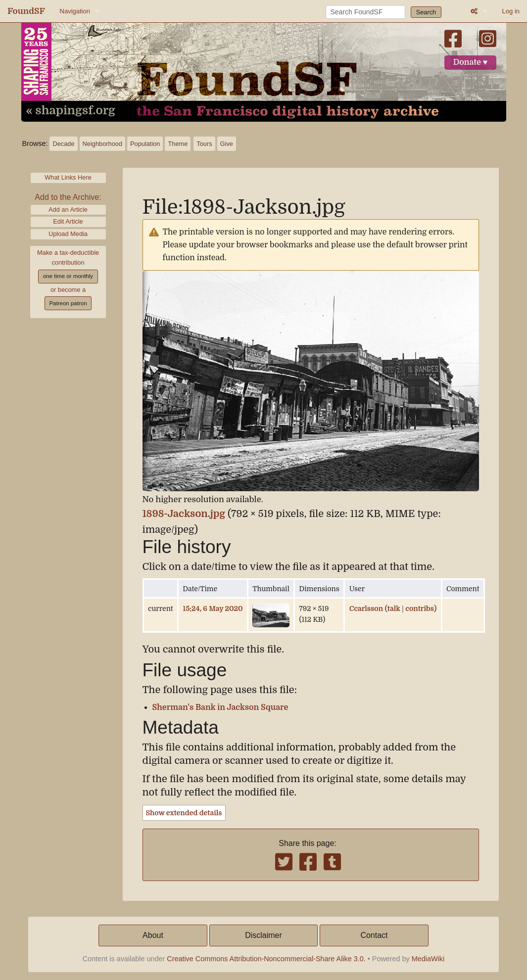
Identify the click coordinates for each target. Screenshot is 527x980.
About (153, 935)
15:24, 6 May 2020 (213, 608)
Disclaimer (263, 935)
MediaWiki (428, 959)
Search (426, 12)
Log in (511, 11)
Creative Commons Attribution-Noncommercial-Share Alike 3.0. (266, 959)
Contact (374, 935)
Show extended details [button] (184, 813)
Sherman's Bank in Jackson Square (220, 707)
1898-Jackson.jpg (184, 514)
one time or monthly (68, 276)
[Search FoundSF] (365, 12)
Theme (178, 144)
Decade (63, 144)
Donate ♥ (471, 62)
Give (227, 144)
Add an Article (68, 210)
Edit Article (68, 221)
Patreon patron (68, 303)
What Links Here (68, 177)
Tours (204, 144)
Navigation (75, 11)
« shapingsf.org (71, 111)
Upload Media (68, 234)
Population (145, 144)
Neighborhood (102, 144)
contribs (420, 608)
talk (394, 608)
